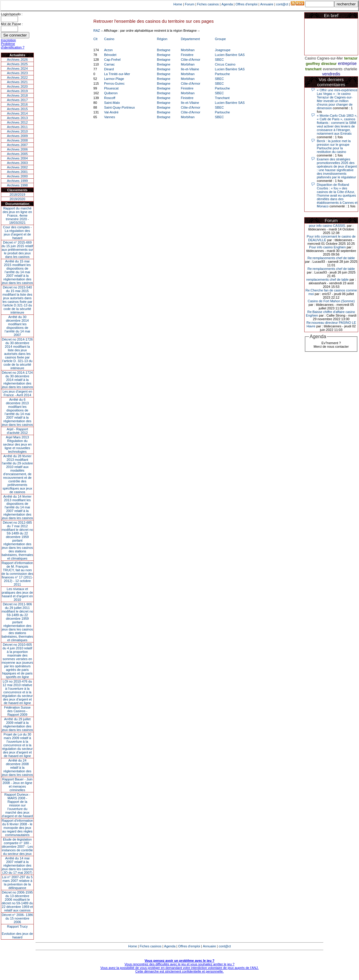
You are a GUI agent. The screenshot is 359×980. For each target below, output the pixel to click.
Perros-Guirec (114, 83)
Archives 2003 (17, 163)
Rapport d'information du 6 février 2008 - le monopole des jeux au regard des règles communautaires (18, 828)
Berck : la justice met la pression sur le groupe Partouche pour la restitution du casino (334, 146)
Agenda (227, 4)
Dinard (109, 69)
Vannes (110, 117)
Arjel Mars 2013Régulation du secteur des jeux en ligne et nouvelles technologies (17, 444)
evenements (333, 69)
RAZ (97, 31)
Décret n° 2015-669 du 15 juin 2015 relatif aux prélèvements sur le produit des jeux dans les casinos (17, 250)
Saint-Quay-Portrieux (120, 107)
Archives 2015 (17, 109)
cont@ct (282, 4)
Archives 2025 (17, 64)
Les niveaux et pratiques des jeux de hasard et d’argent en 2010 (18, 594)
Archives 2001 (17, 172)
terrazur (351, 58)
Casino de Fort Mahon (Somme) (331, 301)
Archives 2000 (17, 176)
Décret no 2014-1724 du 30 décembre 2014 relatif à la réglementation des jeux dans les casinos (18, 380)
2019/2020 (17, 199)
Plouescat (111, 88)
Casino (109, 39)
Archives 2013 (17, 118)
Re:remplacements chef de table (331, 258)
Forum (190, 4)
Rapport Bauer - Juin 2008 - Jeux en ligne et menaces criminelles (17, 785)
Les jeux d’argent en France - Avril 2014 (17, 393)
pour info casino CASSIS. (327, 226)
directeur (329, 64)
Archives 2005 (17, 154)
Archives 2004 (17, 158)
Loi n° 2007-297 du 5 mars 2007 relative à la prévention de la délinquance (17, 882)
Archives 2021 (17, 82)
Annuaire (267, 4)
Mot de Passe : (12, 24)
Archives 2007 (17, 145)
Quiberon (111, 93)
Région (162, 39)
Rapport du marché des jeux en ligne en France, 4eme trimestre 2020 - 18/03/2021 (17, 215)
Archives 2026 (17, 60)
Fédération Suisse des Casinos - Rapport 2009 (18, 711)
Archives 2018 (17, 95)
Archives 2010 (17, 131)
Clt (95, 39)
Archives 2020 (17, 86)
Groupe (220, 39)
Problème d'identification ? (13, 45)
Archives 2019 (17, 91)
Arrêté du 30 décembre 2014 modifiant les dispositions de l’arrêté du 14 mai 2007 (18, 326)
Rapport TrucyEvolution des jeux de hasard (18, 932)
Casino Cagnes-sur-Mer (324, 58)
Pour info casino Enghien (327, 247)
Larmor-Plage (114, 79)
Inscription (8, 40)
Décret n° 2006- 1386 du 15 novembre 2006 (18, 918)
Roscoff (110, 98)
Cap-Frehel (112, 60)
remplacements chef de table (327, 279)
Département (190, 39)
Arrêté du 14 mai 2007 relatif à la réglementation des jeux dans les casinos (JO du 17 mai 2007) (18, 865)
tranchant (313, 69)
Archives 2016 (17, 104)
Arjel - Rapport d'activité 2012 (18, 431)
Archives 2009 (17, 136)
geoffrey (313, 64)
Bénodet (110, 55)
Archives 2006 (17, 149)
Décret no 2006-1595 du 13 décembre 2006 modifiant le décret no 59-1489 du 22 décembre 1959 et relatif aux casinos (18, 901)
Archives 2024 (17, 69)
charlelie (350, 69)
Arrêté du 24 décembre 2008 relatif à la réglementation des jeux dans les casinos (18, 768)
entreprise (347, 63)
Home (178, 4)
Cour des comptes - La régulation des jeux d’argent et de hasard (17, 233)
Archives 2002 (17, 167)
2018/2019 (17, 195)
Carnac (109, 64)
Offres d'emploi (246, 4)
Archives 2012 (17, 122)
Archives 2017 (17, 100)
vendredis (331, 74)
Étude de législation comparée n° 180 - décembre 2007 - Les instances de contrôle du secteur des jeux (17, 847)
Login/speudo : (12, 14)
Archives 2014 (17, 113)
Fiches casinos (208, 4)
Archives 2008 (17, 140)
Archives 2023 (17, 73)
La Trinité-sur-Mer (117, 74)
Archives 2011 (17, 127)
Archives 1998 (17, 185)
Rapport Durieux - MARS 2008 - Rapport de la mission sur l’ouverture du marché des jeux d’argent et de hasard (17, 805)
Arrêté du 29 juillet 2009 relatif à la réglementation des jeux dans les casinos (18, 724)
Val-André (111, 112)
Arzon (108, 50)
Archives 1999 (17, 181)
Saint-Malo (112, 103)
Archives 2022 (17, 78)
